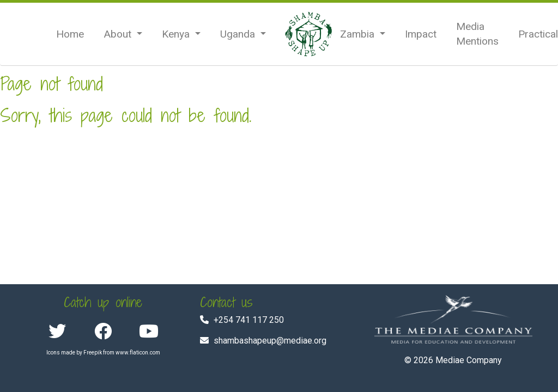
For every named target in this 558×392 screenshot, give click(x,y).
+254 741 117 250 (249, 320)
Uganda (239, 34)
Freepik (93, 353)
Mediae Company (469, 360)
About (119, 34)
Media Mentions (477, 34)
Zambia (359, 34)
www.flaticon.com (138, 353)
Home (70, 34)
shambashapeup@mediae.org (270, 341)
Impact (421, 34)
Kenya (177, 34)
